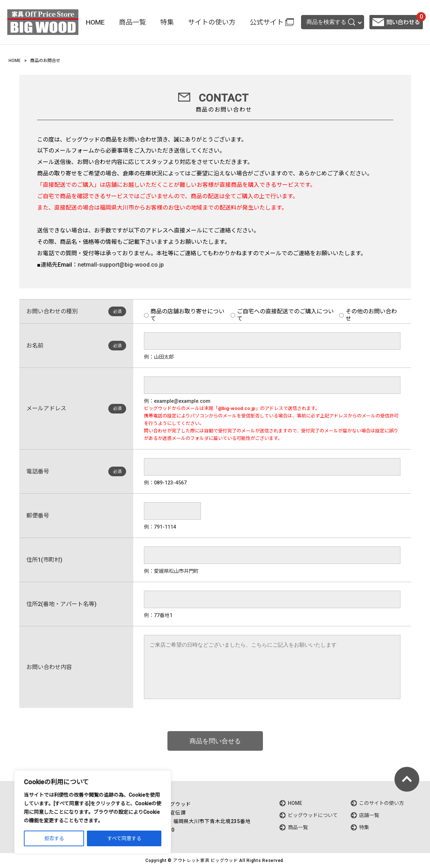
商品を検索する (331, 22)
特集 (167, 22)
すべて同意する (124, 838)
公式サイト (267, 22)
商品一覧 (133, 22)
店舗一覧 (369, 815)
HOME (95, 22)
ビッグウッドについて (313, 815)
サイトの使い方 (212, 22)
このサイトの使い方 (382, 803)
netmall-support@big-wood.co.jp (121, 265)
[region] (93, 812)
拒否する (54, 838)
